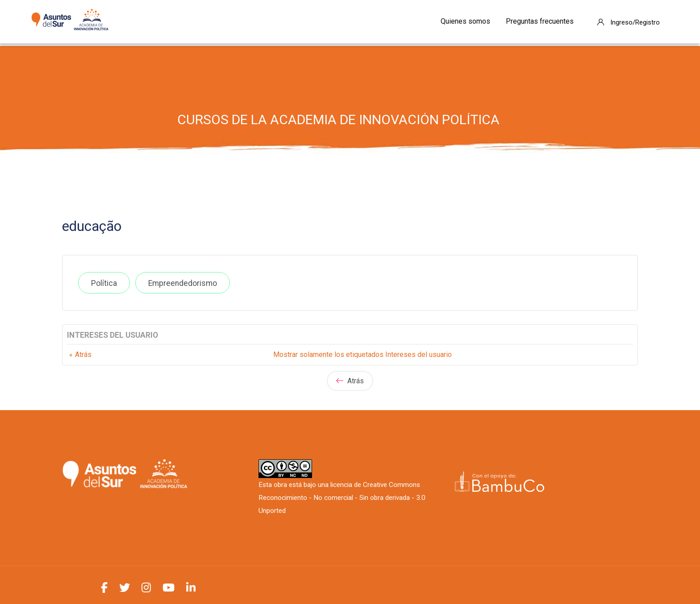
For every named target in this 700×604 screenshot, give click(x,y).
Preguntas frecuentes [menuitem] (540, 21)
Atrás (83, 354)
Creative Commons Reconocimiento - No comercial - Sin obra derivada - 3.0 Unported (342, 498)
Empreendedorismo (183, 283)
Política (104, 283)
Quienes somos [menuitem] (465, 21)
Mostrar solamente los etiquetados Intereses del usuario (362, 354)
